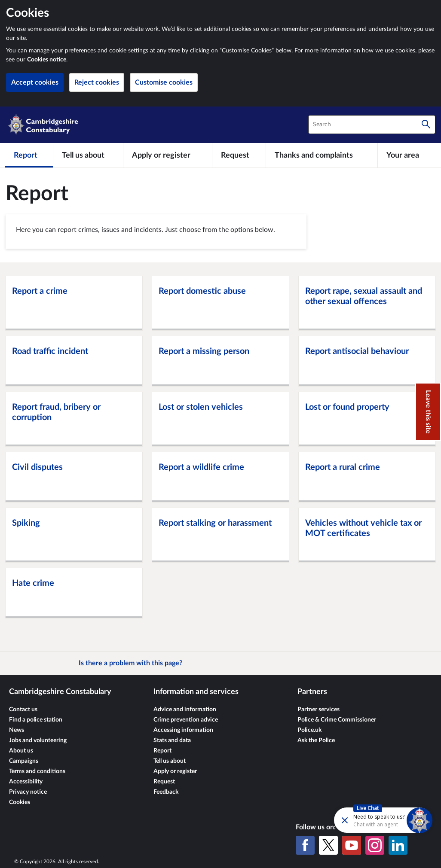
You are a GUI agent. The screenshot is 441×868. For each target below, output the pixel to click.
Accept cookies (35, 82)
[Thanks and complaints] (322, 155)
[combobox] (372, 125)
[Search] (426, 125)
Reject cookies (97, 82)
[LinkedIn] (398, 845)
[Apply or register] (167, 155)
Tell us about (170, 761)
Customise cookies (164, 82)
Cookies (20, 802)
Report (162, 751)
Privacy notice (28, 792)
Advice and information (185, 710)
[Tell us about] (88, 155)
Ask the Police (316, 740)
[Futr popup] (365, 820)
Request (164, 782)
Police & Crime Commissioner (337, 720)
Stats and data (172, 740)
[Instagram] (375, 845)
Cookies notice (47, 60)
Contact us (23, 710)
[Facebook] (305, 845)
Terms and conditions (37, 771)
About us (21, 751)
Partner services (318, 710)
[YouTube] (352, 845)
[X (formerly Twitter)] (328, 845)
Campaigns (24, 761)
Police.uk (309, 730)
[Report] (29, 155)
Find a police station (36, 720)
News (17, 730)
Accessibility (26, 782)
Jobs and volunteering (38, 740)
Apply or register (175, 771)
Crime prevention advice (186, 720)
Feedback (166, 792)
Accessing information (183, 730)
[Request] (239, 155)
